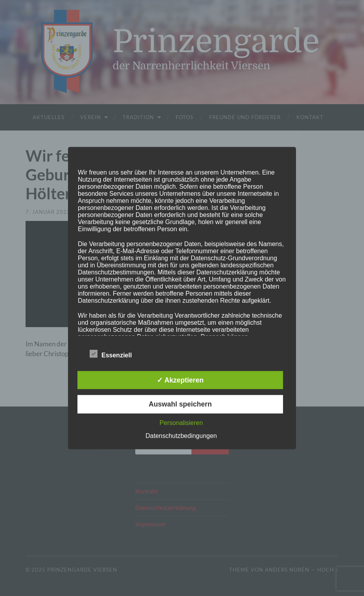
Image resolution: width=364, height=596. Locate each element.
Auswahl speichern (180, 404)
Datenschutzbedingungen (181, 435)
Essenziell (111, 354)
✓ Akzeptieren (180, 380)
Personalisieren (181, 422)
